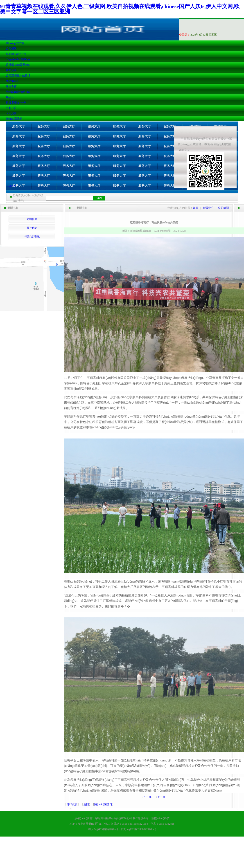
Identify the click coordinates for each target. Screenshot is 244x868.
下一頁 (147, 797)
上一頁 (161, 797)
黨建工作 (11, 86)
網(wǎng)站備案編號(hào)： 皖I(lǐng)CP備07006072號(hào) (122, 829)
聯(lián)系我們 (14, 119)
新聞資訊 (11, 70)
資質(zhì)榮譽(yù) (19, 65)
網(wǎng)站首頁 (15, 43)
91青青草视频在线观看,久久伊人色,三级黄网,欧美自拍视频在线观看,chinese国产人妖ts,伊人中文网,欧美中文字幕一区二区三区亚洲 (120, 9)
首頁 (196, 208)
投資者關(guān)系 (16, 102)
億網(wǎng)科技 (160, 818)
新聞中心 (208, 208)
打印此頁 (72, 804)
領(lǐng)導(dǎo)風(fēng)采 (18, 59)
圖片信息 (22, 76)
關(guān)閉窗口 (103, 804)
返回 (86, 804)
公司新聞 (11, 76)
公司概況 (11, 49)
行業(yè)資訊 (32, 237)
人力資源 (11, 113)
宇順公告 (11, 108)
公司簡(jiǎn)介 (14, 54)
